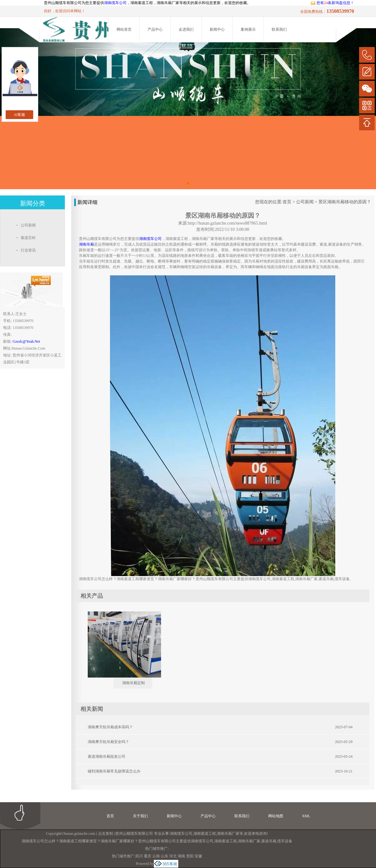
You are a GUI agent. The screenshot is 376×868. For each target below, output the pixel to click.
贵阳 (190, 856)
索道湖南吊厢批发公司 (107, 756)
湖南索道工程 (205, 834)
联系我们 (279, 29)
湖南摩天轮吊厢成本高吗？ (110, 727)
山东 (164, 856)
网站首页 (124, 29)
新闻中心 (217, 29)
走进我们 (186, 29)
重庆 (148, 856)
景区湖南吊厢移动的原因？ (345, 202)
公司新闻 (305, 202)
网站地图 (276, 816)
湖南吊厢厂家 (228, 834)
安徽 (198, 856)
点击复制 (106, 834)
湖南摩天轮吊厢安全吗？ (108, 742)
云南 (156, 856)
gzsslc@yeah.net (26, 341)
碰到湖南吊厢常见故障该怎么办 (114, 771)
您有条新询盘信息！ (332, 3)
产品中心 (155, 29)
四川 (139, 856)
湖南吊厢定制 (133, 683)
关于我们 (140, 816)
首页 (287, 202)
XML (306, 816)
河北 (173, 856)
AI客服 (20, 115)
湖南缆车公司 (115, 3)
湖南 (181, 856)
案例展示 (248, 29)
